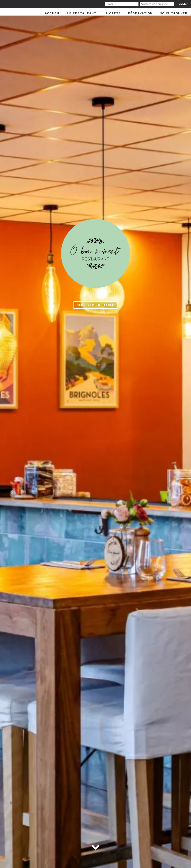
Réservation (140, 13)
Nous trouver (174, 13)
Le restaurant (82, 13)
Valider (183, 4)
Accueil (53, 13)
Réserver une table (95, 305)
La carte (112, 13)
